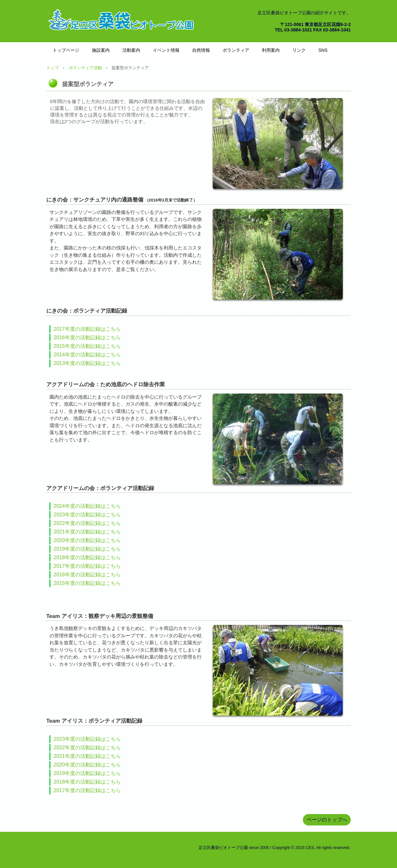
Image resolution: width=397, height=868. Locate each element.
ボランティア (236, 50)
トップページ (66, 50)
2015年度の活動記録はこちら (87, 346)
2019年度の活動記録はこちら (87, 549)
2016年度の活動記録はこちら (87, 338)
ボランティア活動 (85, 68)
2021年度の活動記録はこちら (87, 532)
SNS (323, 50)
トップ (52, 68)
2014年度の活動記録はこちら (87, 355)
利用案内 (271, 50)
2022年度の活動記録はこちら (87, 523)
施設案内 (101, 50)
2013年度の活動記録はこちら (87, 363)
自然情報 (201, 50)
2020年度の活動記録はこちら (87, 540)
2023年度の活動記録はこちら (87, 515)
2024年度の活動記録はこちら (87, 506)
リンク (299, 50)
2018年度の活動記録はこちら (87, 557)
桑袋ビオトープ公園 (122, 19)
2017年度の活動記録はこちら (87, 329)
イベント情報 (166, 50)
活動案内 (131, 50)
